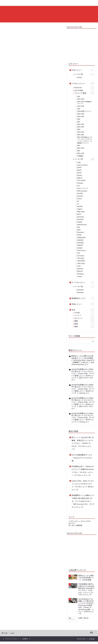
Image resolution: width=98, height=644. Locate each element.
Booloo (80, 175)
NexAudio (81, 217)
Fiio (79, 186)
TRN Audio (81, 264)
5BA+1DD (81, 148)
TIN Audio (81, 256)
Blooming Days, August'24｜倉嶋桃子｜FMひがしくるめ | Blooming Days (83, 362)
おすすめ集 (84, 90)
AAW (79, 162)
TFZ (79, 253)
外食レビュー (83, 304)
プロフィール (21, 3)
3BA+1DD (81, 124)
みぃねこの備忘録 (75, 525)
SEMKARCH (82, 238)
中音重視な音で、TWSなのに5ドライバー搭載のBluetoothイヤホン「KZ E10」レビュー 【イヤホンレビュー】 (83, 471)
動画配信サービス (83, 298)
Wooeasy (80, 274)
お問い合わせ (37, 3)
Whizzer (80, 271)
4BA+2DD (81, 135)
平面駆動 (80, 156)
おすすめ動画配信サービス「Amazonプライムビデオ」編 (83, 458)
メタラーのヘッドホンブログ (80, 521)
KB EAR (80, 193)
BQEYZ (80, 178)
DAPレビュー (83, 70)
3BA (79, 122)
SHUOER (80, 243)
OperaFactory (82, 225)
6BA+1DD (81, 153)
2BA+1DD (81, 114)
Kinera (80, 199)
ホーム (8, 3)
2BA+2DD (81, 117)
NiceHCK (80, 219)
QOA (79, 230)
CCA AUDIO (81, 181)
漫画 (84, 327)
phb (79, 227)
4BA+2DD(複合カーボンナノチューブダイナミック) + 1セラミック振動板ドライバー (85, 140)
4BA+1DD (81, 132)
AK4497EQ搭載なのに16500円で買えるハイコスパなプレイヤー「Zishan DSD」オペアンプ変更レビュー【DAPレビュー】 (83, 373)
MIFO (79, 214)
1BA (79, 97)
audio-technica (82, 165)
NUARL (80, 222)
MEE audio (81, 212)
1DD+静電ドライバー (84, 111)
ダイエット (84, 318)
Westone (80, 269)
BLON (79, 173)
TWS (79, 266)
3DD (79, 129)
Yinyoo (80, 276)
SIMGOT (80, 245)
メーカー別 (84, 74)
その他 (84, 313)
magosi (80, 209)
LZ (78, 204)
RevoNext (81, 232)
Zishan (80, 78)
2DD (79, 119)
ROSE (79, 235)
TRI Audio (81, 258)
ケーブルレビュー (83, 282)
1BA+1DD (81, 99)
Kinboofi (80, 196)
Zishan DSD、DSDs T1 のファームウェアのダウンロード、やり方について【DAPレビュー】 (83, 485)
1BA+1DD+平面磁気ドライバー (85, 103)
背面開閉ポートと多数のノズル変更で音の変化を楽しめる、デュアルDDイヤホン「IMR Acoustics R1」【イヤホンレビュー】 (83, 501)
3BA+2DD (81, 127)
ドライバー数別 (84, 93)
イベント (84, 315)
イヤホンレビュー (83, 83)
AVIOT (79, 168)
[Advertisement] (82, 44)
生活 (83, 310)
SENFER (80, 240)
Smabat (80, 248)
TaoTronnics (82, 251)
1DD (79, 109)
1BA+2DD (81, 106)
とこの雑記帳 (49, 14)
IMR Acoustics (82, 191)
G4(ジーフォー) (82, 188)
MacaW (80, 206)
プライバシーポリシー (12, 639)
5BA (79, 146)
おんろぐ (72, 523)
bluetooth (84, 88)
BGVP (79, 170)
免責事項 (25, 639)
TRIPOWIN (81, 261)
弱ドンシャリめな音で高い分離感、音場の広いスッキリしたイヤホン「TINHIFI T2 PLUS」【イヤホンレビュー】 (83, 443)
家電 (84, 324)
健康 (84, 321)
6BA (79, 151)
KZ (78, 201)
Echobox (80, 183)
